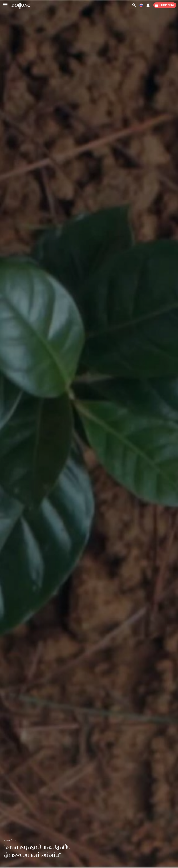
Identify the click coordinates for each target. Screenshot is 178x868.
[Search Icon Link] (134, 5)
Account (148, 6)
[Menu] (5, 5)
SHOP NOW (167, 5)
